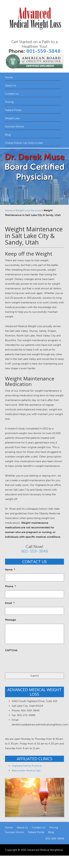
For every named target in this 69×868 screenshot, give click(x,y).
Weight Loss (12, 118)
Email (10, 603)
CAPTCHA (11, 650)
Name (10, 570)
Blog (8, 135)
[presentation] (30, 661)
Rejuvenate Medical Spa (26, 770)
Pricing (9, 102)
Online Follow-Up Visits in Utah (24, 143)
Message (10, 620)
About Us (11, 85)
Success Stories (14, 126)
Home (9, 77)
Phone (10, 586)
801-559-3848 (43, 51)
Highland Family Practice (27, 766)
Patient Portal (13, 110)
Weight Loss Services (28, 210)
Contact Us (12, 94)
